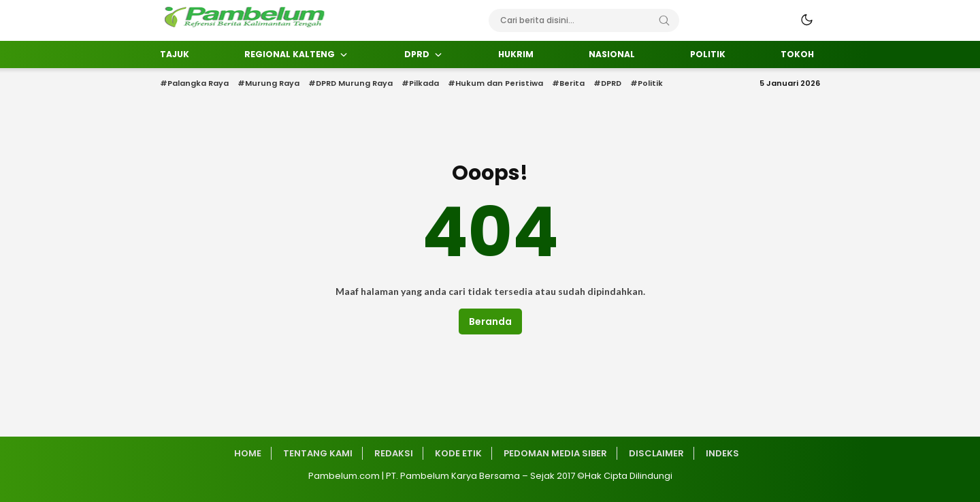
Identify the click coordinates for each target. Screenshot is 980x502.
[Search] (664, 20)
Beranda (490, 321)
